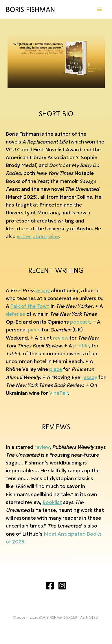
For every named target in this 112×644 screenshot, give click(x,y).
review (61, 338)
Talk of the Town (30, 306)
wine (54, 236)
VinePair (59, 393)
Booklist (52, 502)
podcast (80, 322)
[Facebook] (50, 586)
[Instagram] (62, 586)
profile (81, 346)
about (40, 236)
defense (15, 314)
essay (43, 290)
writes (24, 236)
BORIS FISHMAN (30, 9)
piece (34, 330)
